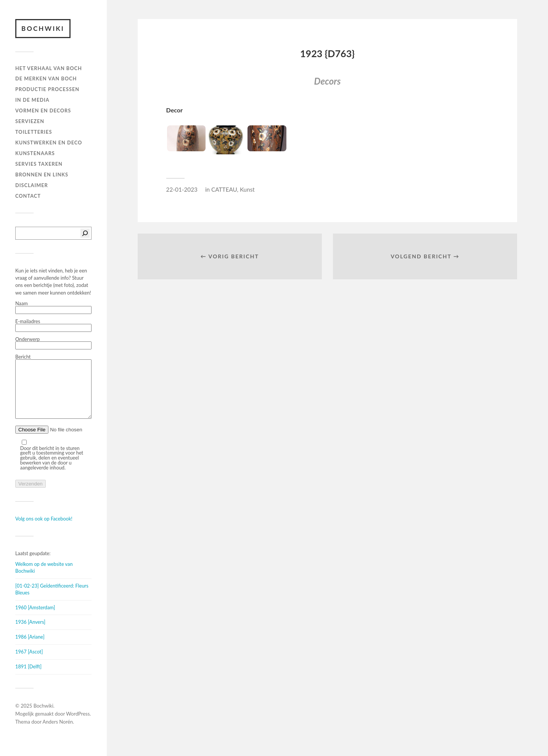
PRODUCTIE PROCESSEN (47, 89)
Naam (53, 308)
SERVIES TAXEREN (39, 164)
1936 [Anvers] (30, 633)
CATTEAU (224, 189)
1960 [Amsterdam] (35, 619)
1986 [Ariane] (30, 648)
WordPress (78, 725)
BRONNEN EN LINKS (42, 175)
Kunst (247, 189)
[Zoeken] (85, 233)
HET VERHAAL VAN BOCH (49, 68)
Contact (28, 196)
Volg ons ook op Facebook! (44, 530)
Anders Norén (58, 733)
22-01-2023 (182, 189)
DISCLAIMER (32, 185)
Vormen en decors (43, 111)
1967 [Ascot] (29, 663)
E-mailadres (53, 325)
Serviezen (30, 121)
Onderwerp (53, 343)
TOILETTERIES (34, 132)
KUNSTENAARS (35, 153)
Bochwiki (43, 28)
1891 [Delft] (28, 678)
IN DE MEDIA (32, 100)
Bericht (53, 393)
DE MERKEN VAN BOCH (46, 78)
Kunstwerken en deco (49, 143)
